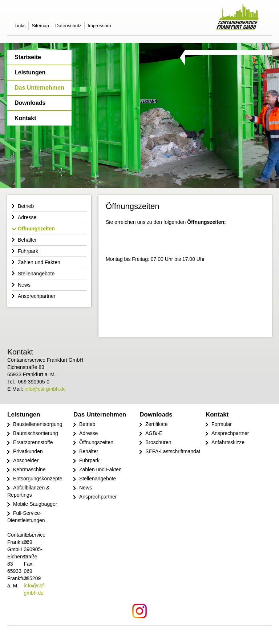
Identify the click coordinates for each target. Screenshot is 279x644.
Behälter (27, 240)
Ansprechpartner (37, 296)
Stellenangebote (36, 274)
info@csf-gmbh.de (45, 389)
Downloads (30, 103)
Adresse (27, 217)
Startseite (28, 57)
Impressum (99, 26)
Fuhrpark (28, 251)
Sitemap (40, 26)
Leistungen (30, 72)
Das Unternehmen (39, 88)
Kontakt (25, 118)
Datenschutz (68, 26)
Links (20, 26)
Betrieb (26, 206)
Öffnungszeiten (36, 229)
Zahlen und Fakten (39, 262)
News (24, 285)
